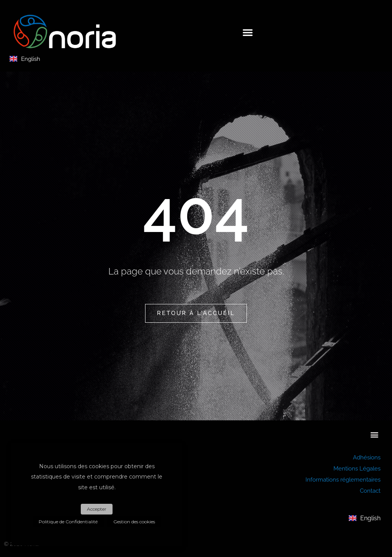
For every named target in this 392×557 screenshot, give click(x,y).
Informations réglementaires (343, 479)
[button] (248, 32)
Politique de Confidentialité (69, 522)
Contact (370, 489)
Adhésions (367, 457)
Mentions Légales (357, 468)
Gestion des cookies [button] (133, 522)
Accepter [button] (97, 512)
